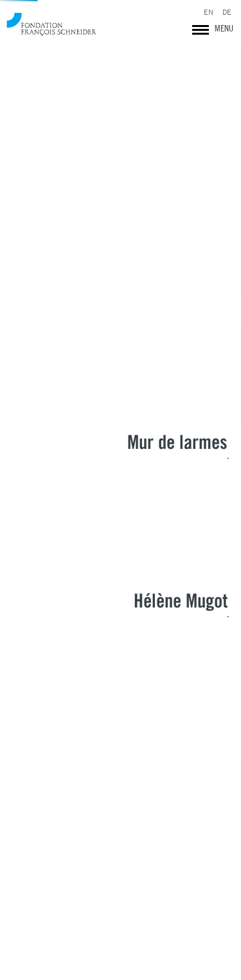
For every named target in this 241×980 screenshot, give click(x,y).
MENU (224, 28)
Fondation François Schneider (51, 24)
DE (227, 13)
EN (209, 13)
